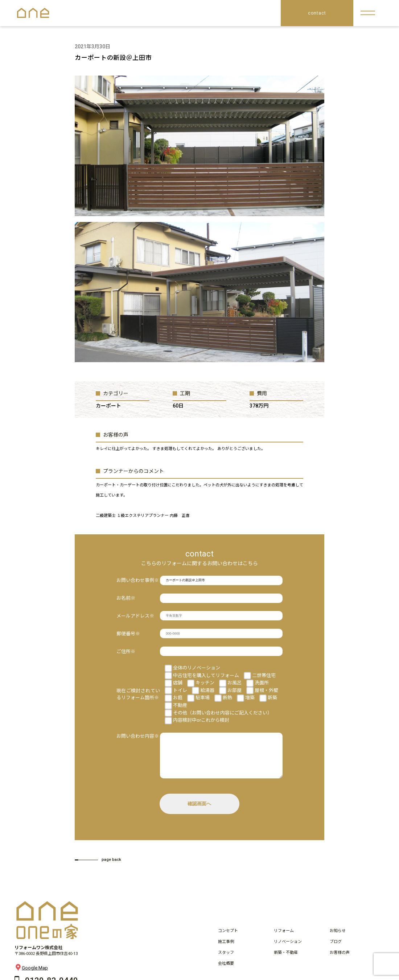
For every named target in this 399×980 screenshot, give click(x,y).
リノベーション (288, 949)
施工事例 (226, 949)
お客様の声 (340, 960)
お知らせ (338, 938)
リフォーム (284, 938)
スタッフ (226, 960)
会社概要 (226, 971)
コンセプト (228, 938)
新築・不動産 (286, 960)
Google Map (31, 975)
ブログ (336, 949)
